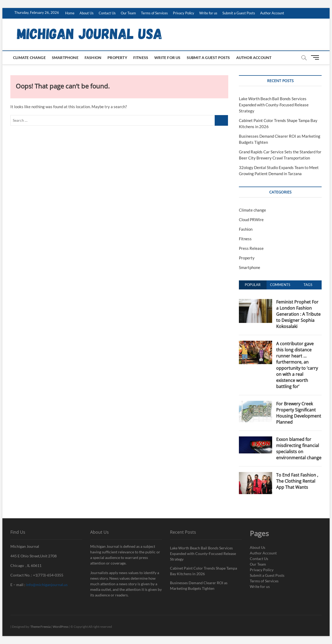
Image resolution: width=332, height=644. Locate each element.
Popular (253, 285)
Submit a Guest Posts (239, 13)
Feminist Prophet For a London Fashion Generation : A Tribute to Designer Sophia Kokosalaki (298, 314)
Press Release (251, 248)
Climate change (29, 58)
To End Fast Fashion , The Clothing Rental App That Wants (297, 481)
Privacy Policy (184, 13)
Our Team (128, 13)
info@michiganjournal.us (47, 585)
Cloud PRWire (251, 220)
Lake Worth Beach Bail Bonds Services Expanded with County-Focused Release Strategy (274, 105)
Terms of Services (154, 13)
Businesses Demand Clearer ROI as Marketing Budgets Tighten (199, 586)
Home (70, 13)
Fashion (93, 58)
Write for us (208, 13)
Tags (308, 285)
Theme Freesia (40, 627)
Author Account (272, 13)
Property (117, 58)
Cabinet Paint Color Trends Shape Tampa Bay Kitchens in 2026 (204, 571)
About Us (87, 13)
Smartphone (65, 58)
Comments (280, 285)
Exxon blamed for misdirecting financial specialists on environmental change (299, 449)
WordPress (61, 627)
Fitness (141, 58)
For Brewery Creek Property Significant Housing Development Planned (299, 413)
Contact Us (107, 13)
